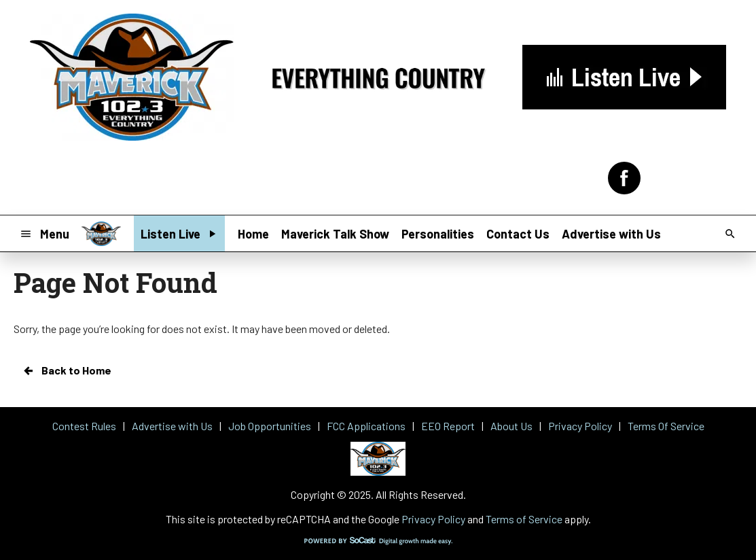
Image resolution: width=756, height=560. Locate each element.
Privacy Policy (433, 519)
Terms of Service (524, 519)
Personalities (438, 234)
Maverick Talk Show (335, 234)
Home (253, 234)
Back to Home (67, 370)
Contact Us (518, 234)
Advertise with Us (611, 234)
